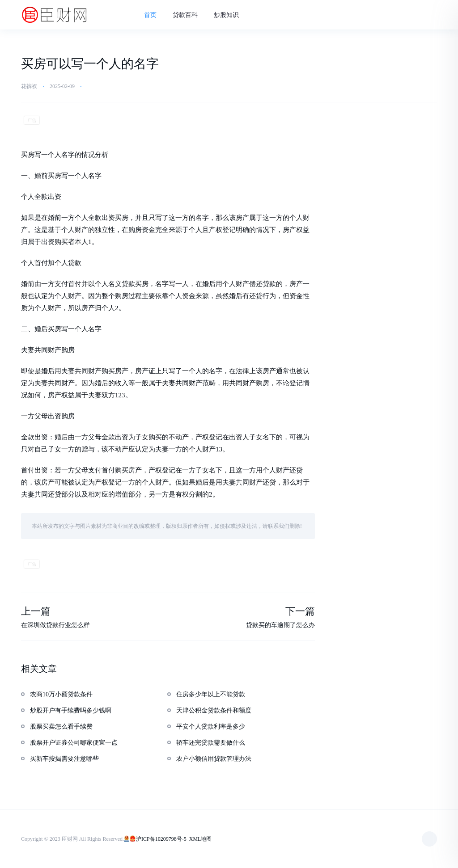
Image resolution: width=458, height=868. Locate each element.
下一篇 (300, 611)
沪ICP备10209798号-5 (161, 839)
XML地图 (201, 839)
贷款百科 (185, 15)
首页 (150, 15)
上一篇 (36, 611)
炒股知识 (226, 15)
